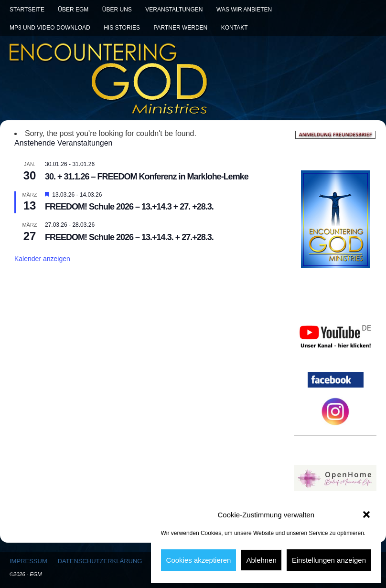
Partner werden (180, 28)
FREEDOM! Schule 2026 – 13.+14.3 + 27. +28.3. (129, 207)
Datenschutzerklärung (100, 561)
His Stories (122, 28)
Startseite (27, 10)
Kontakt (235, 28)
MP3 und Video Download (50, 28)
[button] (366, 514)
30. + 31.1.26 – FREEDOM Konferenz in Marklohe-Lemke (147, 177)
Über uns (117, 10)
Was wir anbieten (244, 10)
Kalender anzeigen (42, 259)
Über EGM (73, 10)
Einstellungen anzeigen (329, 560)
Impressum (28, 561)
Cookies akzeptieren (199, 560)
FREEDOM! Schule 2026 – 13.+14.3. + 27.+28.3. (129, 237)
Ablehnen (261, 560)
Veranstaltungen (174, 10)
